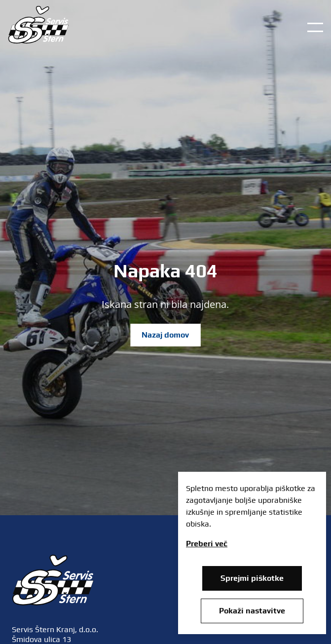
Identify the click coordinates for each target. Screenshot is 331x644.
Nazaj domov (165, 335)
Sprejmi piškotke (252, 578)
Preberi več (207, 544)
